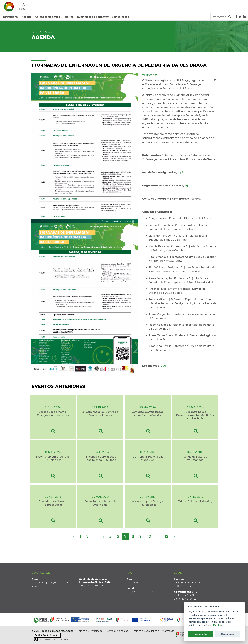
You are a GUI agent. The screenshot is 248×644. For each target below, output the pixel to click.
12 (166, 536)
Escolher (218, 625)
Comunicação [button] (120, 17)
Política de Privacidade (90, 631)
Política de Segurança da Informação (154, 631)
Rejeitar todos (228, 634)
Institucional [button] (10, 17)
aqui (180, 172)
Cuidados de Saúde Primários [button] (54, 17)
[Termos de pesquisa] (219, 17)
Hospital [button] (27, 17)
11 (158, 536)
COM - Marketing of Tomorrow (52, 639)
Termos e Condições (118, 631)
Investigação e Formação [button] (93, 17)
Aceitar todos (201, 634)
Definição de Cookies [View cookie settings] (47, 635)
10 (149, 536)
